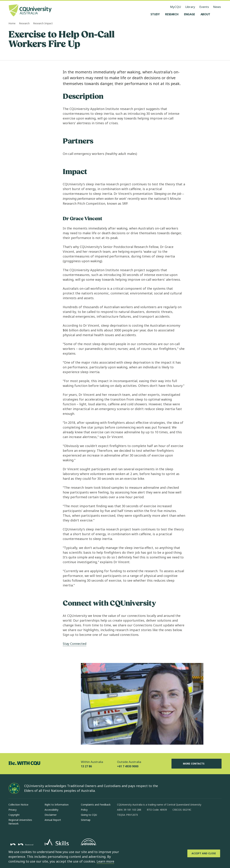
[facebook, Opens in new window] (121, 826)
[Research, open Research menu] (172, 14)
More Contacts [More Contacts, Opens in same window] (197, 764)
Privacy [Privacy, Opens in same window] (13, 810)
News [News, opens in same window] (217, 7)
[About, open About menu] (205, 14)
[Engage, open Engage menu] (189, 14)
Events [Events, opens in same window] (204, 7)
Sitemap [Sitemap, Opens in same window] (86, 820)
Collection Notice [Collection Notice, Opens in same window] (18, 805)
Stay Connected (75, 644)
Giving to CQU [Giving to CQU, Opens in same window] (89, 815)
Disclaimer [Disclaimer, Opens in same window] (51, 815)
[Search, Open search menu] (218, 14)
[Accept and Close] (204, 853)
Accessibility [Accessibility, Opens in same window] (51, 810)
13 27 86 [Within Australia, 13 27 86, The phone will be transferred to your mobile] (86, 766)
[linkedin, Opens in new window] (139, 826)
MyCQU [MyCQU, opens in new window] (176, 7)
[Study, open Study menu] (155, 14)
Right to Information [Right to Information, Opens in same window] (57, 805)
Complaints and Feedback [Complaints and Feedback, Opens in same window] (96, 805)
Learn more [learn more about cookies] (105, 861)
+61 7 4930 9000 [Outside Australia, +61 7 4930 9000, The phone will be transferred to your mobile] (128, 766)
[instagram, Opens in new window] (130, 826)
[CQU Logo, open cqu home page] (30, 11)
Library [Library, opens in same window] (190, 7)
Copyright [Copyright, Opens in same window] (14, 815)
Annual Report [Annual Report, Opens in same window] (53, 820)
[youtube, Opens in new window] (158, 826)
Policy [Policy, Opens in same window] (84, 810)
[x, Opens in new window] (148, 826)
